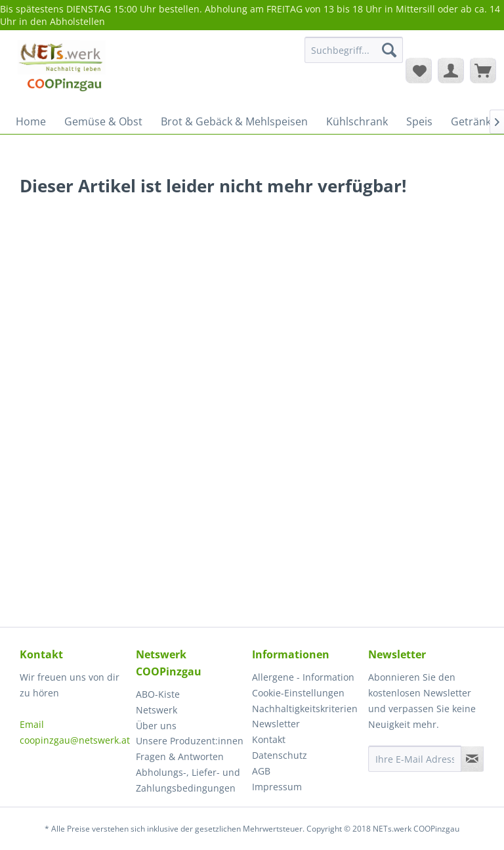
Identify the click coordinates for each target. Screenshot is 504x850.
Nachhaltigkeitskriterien (305, 709)
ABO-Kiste (158, 694)
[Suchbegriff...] (354, 50)
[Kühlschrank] (357, 121)
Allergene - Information (303, 677)
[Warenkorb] (483, 70)
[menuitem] (354, 56)
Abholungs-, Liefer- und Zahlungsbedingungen (188, 780)
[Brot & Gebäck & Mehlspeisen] (234, 121)
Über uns (156, 726)
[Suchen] (389, 50)
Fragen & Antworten (180, 756)
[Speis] (419, 121)
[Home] (31, 121)
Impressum (277, 787)
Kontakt (269, 739)
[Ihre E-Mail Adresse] (415, 759)
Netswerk (157, 710)
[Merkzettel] (419, 70)
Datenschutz (280, 755)
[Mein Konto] (451, 70)
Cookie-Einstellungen (298, 693)
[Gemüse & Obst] (103, 121)
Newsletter (276, 724)
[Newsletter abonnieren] (472, 759)
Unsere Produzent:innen (190, 741)
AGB (261, 771)
